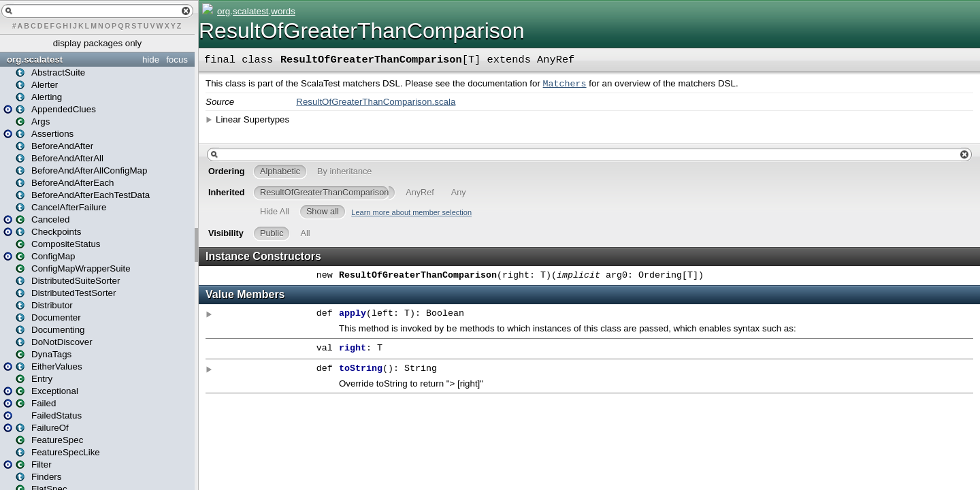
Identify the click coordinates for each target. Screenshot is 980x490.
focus (177, 60)
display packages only (97, 43)
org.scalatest (35, 60)
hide (151, 60)
